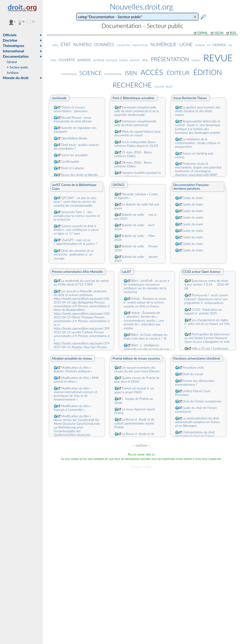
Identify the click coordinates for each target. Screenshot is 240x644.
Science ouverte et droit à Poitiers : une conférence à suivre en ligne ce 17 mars (76, 230)
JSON (219, 33)
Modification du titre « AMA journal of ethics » (76, 380)
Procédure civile (193, 368)
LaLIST (127, 272)
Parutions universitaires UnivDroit (197, 358)
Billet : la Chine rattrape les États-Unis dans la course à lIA (146, 337)
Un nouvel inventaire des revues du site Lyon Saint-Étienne (137, 369)
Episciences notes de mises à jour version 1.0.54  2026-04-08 (207, 285)
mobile (196, 60)
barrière (84, 60)
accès (152, 71)
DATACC (119, 185)
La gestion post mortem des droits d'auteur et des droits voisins (198, 111)
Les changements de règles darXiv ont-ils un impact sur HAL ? (207, 324)
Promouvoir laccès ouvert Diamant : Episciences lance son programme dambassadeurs (206, 299)
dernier (219, 44)
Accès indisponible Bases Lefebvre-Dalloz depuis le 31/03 (136, 144)
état (66, 44)
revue (218, 56)
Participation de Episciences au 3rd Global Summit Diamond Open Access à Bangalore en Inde (207, 338)
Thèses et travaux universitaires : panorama (71, 109)
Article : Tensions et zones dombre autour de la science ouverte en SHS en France (145, 302)
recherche (132, 84)
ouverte (67, 59)
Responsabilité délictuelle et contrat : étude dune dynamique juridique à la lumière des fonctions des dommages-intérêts (198, 127)
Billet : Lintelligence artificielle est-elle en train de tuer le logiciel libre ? (147, 349)
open (53, 60)
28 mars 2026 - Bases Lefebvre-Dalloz (133, 164)
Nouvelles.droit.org (142, 7)
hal (230, 45)
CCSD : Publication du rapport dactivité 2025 (203, 311)
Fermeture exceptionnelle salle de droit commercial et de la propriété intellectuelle (137, 111)
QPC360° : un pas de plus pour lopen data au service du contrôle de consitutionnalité (75, 202)
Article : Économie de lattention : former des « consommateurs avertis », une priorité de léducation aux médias (144, 320)
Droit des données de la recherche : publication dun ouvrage (74, 255)
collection (123, 45)
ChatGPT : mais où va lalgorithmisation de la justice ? (75, 242)
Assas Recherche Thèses (190, 98)
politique (112, 60)
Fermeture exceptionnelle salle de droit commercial (135, 123)
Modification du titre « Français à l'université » (72, 408)
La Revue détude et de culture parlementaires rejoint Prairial (134, 423)
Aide (149, 467)
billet (169, 86)
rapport (135, 60)
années (124, 60)
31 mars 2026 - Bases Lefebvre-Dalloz (133, 154)
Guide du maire (193, 198)
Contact (136, 467)
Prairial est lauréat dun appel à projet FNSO (134, 390)
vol (145, 60)
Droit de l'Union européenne (202, 401)
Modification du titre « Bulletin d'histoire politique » (73, 369)
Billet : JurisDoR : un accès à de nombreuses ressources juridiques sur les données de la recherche (146, 286)
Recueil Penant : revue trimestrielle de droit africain (73, 119)
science (91, 72)
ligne (186, 44)
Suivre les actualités (74, 155)
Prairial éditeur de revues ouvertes (136, 358)
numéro (82, 44)
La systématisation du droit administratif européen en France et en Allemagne (198, 422)
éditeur (178, 72)
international (113, 74)
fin (209, 45)
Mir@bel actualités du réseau (72, 358)
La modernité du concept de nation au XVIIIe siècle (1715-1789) (81, 283)
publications (140, 45)
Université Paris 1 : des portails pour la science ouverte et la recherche (77, 216)
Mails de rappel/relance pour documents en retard (138, 133)
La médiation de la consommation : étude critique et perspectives (198, 143)
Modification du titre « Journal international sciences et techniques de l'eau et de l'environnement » (76, 394)
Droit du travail (193, 374)
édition (208, 71)
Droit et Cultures (73, 168)
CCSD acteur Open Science (202, 272)
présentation (170, 58)
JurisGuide (59, 98)
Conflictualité (70, 162)
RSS (233, 33)
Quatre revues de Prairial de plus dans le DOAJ (137, 380)
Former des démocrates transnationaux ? (195, 383)
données (104, 44)
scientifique (69, 74)
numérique (164, 44)
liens (55, 45)
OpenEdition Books (74, 138)
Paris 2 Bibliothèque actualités (133, 98)
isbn (131, 72)
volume (159, 86)
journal (200, 45)
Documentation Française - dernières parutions (192, 187)
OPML (202, 33)
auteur (98, 60)
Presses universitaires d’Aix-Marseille (77, 272)
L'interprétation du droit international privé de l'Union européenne (195, 436)
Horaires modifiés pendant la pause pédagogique (138, 175)
